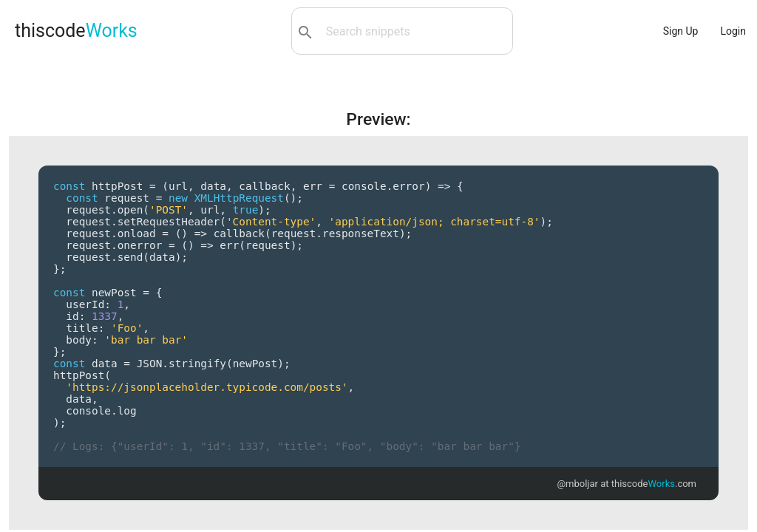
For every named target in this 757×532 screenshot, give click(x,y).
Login (733, 31)
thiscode (76, 31)
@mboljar (577, 484)
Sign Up (681, 31)
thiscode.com (654, 484)
